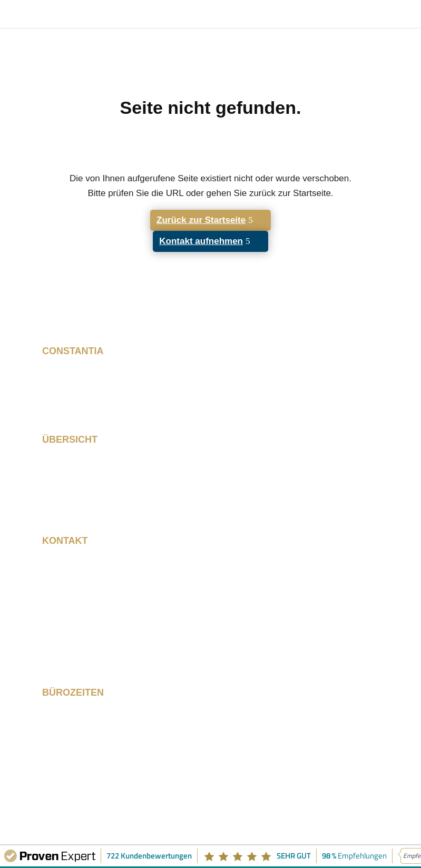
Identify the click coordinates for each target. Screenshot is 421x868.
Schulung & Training (85, 482)
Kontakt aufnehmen (201, 241)
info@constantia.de (83, 647)
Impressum (307, 786)
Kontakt (58, 504)
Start (52, 460)
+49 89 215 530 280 (85, 636)
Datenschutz (310, 797)
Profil (53, 493)
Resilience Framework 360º (100, 471)
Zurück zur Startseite (201, 220)
